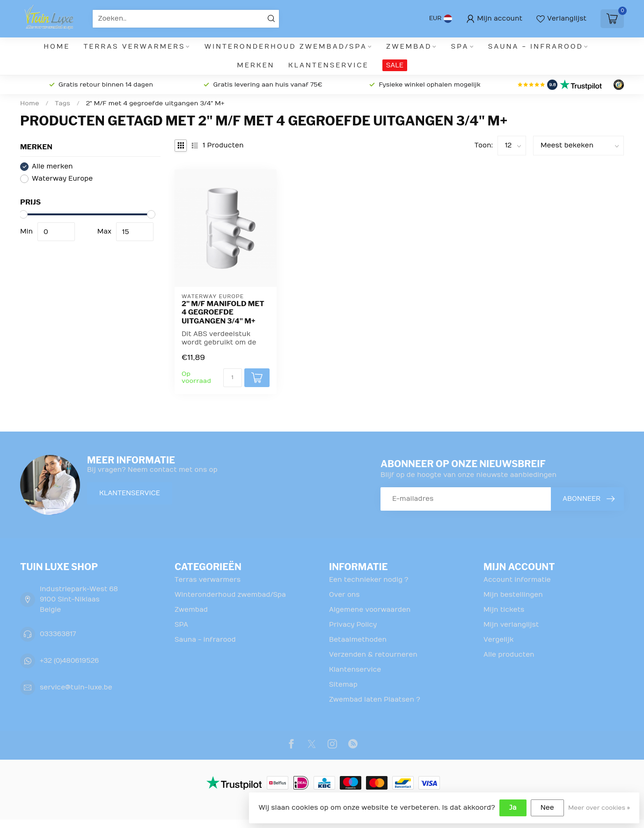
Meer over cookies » (599, 808)
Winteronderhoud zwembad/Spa (286, 47)
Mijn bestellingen (513, 595)
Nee (547, 808)
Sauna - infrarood (536, 47)
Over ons (344, 595)
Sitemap (343, 685)
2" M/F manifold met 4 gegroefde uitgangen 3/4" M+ (223, 312)
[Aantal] (233, 378)
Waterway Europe (62, 179)
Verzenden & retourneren (373, 655)
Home (57, 47)
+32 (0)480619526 (69, 661)
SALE (395, 65)
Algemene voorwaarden (370, 610)
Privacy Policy (353, 625)
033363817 (58, 634)
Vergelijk (498, 640)
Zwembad (409, 47)
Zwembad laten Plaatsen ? (375, 700)
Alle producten (509, 655)
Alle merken (52, 166)
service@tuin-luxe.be (76, 687)
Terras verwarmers (135, 47)
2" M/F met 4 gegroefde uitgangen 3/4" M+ (155, 103)
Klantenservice (329, 65)
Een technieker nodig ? (369, 580)
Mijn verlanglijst (511, 625)
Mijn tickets (504, 610)
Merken (256, 65)
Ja (513, 808)
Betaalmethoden (358, 640)
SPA (460, 47)
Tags (62, 103)
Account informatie (517, 580)
